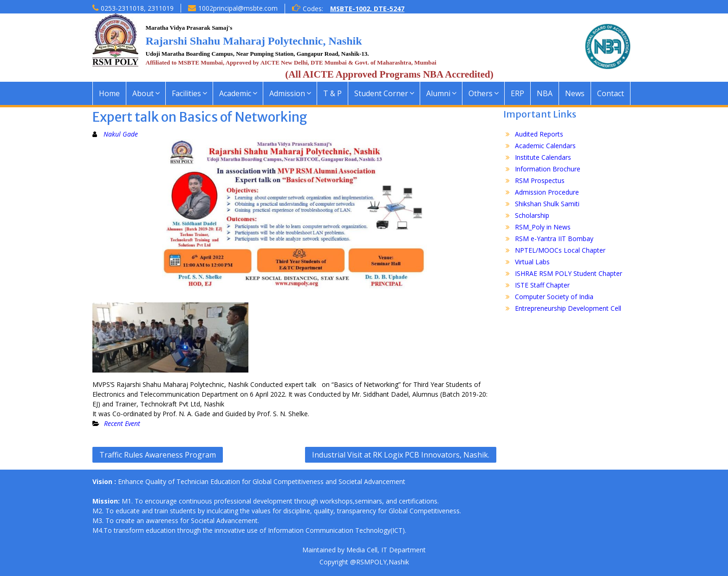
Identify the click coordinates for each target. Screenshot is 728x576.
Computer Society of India (554, 297)
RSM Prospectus (540, 180)
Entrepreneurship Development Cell (568, 308)
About (143, 93)
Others (481, 93)
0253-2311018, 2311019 (137, 8)
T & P (332, 93)
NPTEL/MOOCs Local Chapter (560, 250)
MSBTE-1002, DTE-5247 (367, 9)
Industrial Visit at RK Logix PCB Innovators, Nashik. (401, 455)
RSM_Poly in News (543, 227)
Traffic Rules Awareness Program (158, 455)
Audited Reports (539, 134)
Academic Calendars (545, 146)
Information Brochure (548, 169)
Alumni (438, 93)
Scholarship (532, 215)
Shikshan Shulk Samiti (547, 204)
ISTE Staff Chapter (542, 285)
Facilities (186, 93)
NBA (545, 93)
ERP (517, 93)
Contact (611, 93)
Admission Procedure (547, 192)
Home (109, 93)
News (575, 93)
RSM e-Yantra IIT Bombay (554, 239)
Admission (287, 93)
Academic (235, 93)
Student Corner (381, 93)
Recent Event (122, 423)
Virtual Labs (532, 262)
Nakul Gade (121, 134)
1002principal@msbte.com (238, 8)
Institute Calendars (543, 157)
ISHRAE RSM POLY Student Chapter (569, 273)
